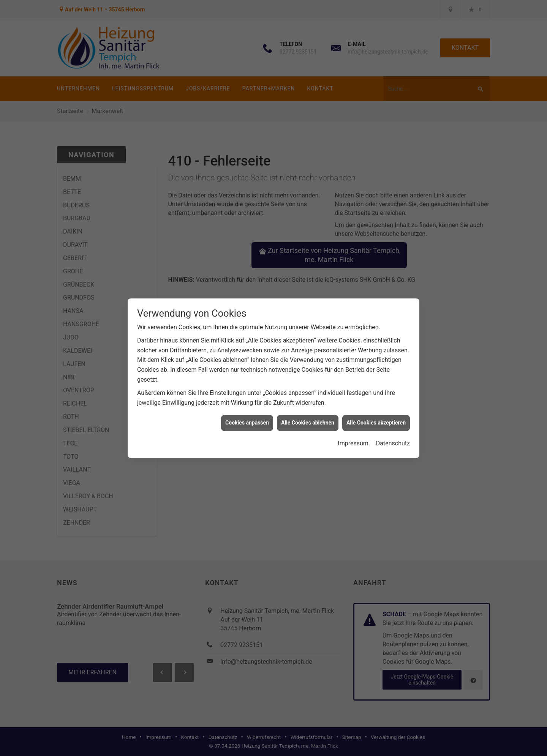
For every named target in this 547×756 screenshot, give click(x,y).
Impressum (353, 437)
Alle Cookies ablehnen (308, 417)
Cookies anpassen (247, 417)
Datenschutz (393, 437)
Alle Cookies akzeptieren (376, 417)
